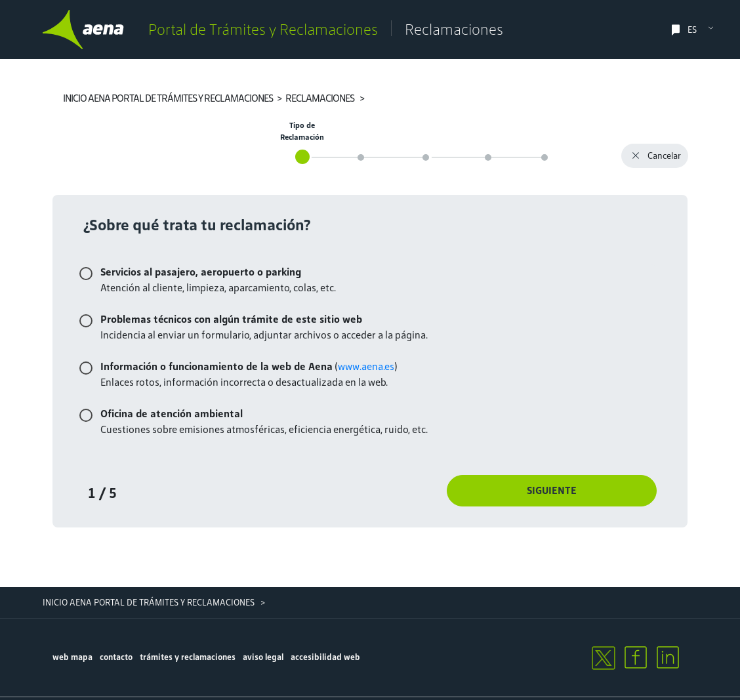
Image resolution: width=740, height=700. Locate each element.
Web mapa (72, 657)
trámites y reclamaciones (188, 657)
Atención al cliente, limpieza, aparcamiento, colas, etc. (218, 288)
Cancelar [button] (655, 157)
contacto (116, 657)
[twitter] (603, 657)
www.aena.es (366, 366)
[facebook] (636, 657)
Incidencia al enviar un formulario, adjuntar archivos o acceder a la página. (264, 335)
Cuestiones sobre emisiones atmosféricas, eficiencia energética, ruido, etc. (264, 429)
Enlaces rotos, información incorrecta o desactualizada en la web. (244, 382)
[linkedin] (668, 657)
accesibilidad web (325, 657)
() (249, 366)
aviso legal (263, 657)
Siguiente (552, 490)
